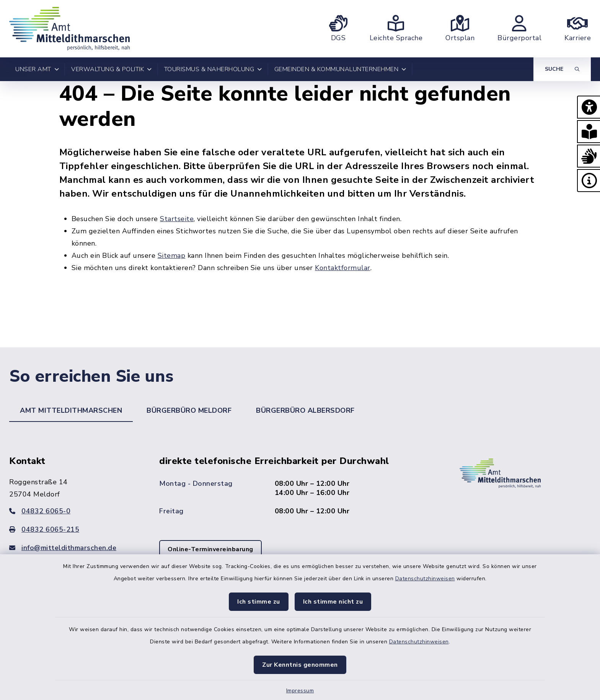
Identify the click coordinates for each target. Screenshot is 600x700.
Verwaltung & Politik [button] (112, 69)
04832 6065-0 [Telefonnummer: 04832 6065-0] (40, 511)
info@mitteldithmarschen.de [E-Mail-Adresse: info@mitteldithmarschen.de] (63, 548)
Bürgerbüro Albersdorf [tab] (305, 410)
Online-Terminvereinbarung (210, 549)
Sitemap (172, 256)
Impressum (300, 691)
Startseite (177, 219)
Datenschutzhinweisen (425, 579)
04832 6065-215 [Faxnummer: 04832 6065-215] (44, 529)
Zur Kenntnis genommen (300, 665)
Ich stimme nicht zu (333, 602)
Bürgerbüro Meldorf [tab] (189, 410)
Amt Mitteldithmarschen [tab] (71, 410)
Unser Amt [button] (37, 69)
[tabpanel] (300, 518)
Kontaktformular (343, 268)
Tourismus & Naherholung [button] (213, 69)
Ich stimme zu (259, 602)
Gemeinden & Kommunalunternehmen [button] (340, 69)
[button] (589, 107)
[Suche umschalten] (562, 69)
